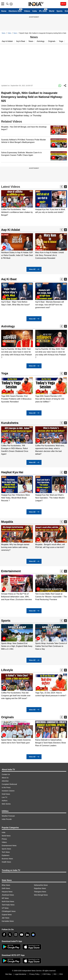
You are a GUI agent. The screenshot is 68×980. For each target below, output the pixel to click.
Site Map (8, 974)
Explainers (6, 855)
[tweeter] (10, 935)
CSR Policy (47, 974)
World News (6, 836)
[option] (17, 203)
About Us (5, 778)
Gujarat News (7, 915)
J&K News (6, 918)
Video (9, 33)
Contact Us (6, 774)
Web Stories (6, 804)
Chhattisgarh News (9, 911)
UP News (5, 908)
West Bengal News (41, 895)
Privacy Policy (34, 974)
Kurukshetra (10, 423)
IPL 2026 (43, 11)
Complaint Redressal (9, 784)
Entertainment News (9, 846)
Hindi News (6, 794)
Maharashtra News (41, 885)
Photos (4, 839)
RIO (55, 974)
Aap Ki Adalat (11, 230)
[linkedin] (27, 935)
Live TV (4, 797)
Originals (52, 41)
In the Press (6, 787)
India (35, 11)
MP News (5, 898)
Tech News (6, 852)
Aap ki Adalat (7, 41)
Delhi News (6, 888)
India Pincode (7, 819)
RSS (61, 974)
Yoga (61, 41)
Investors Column (8, 791)
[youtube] (22, 935)
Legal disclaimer (20, 974)
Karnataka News (8, 921)
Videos (27, 11)
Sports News (6, 849)
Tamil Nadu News (8, 905)
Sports (60, 11)
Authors (5, 801)
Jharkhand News (8, 895)
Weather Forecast (8, 816)
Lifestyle (7, 670)
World (52, 11)
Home (4, 11)
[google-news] (33, 935)
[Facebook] (4, 935)
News (3, 33)
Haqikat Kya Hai (12, 472)
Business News (7, 859)
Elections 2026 (15, 11)
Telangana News (40, 892)
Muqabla (7, 522)
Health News (6, 862)
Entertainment (11, 571)
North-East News (8, 901)
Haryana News (7, 892)
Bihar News (6, 885)
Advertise (5, 781)
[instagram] (16, 935)
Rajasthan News (40, 888)
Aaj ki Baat (21, 41)
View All (34, 269)
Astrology (41, 41)
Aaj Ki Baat (9, 279)
